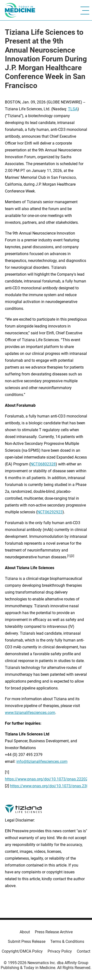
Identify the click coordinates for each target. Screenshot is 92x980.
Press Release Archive (54, 932)
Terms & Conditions (67, 941)
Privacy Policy (60, 951)
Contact (84, 951)
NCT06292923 (50, 512)
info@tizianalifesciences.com (42, 761)
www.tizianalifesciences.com (30, 713)
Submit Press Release (27, 941)
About (25, 932)
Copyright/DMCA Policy (22, 951)
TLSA (73, 109)
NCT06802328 (43, 464)
